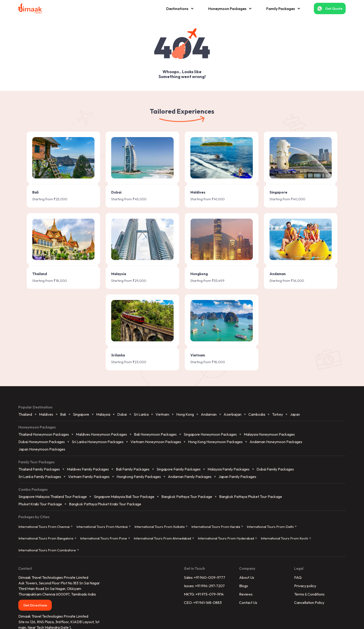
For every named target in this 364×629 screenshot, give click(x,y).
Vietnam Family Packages (103, 408)
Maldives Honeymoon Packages (116, 366)
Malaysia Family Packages (243, 401)
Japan (309, 346)
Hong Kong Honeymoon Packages (229, 373)
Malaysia (117, 346)
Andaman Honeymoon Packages (290, 373)
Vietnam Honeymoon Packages (170, 373)
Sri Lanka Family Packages (54, 408)
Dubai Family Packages (289, 401)
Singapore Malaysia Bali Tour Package (138, 429)
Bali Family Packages (147, 401)
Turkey (292, 346)
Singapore (95, 346)
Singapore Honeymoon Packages (224, 366)
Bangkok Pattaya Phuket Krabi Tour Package (119, 436)
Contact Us (243, 540)
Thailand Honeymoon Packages (58, 366)
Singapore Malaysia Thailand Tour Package (67, 429)
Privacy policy (296, 523)
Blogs (239, 523)
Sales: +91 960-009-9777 (205, 515)
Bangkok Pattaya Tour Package (201, 429)
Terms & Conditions (300, 532)
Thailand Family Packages (53, 401)
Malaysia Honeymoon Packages (283, 366)
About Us (242, 515)
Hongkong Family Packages (153, 408)
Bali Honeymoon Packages (169, 366)
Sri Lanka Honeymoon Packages (112, 373)
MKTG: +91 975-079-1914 (204, 532)
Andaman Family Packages (204, 408)
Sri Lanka (155, 346)
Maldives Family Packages (102, 401)
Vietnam (177, 346)
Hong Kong (199, 346)
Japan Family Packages (252, 408)
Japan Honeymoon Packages (56, 381)
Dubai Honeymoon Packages (56, 373)
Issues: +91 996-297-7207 (204, 523)
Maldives (60, 346)
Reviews (241, 532)
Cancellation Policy (300, 540)
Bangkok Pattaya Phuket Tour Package (265, 429)
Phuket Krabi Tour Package (54, 436)
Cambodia (271, 346)
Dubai (136, 346)
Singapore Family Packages (193, 401)
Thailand (39, 346)
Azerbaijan (247, 346)
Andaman (223, 346)
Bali (77, 346)
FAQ (289, 515)
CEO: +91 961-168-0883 (203, 540)
